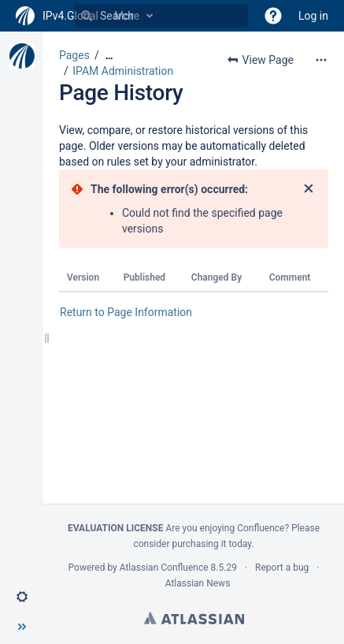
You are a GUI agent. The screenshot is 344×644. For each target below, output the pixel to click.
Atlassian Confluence (164, 568)
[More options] (321, 60)
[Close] (309, 189)
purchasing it (199, 544)
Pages (74, 55)
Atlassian (194, 618)
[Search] (87, 16)
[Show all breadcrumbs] (109, 56)
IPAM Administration (123, 71)
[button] (273, 16)
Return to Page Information (126, 312)
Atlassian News (198, 583)
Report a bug (282, 568)
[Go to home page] (57, 16)
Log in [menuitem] (313, 16)
